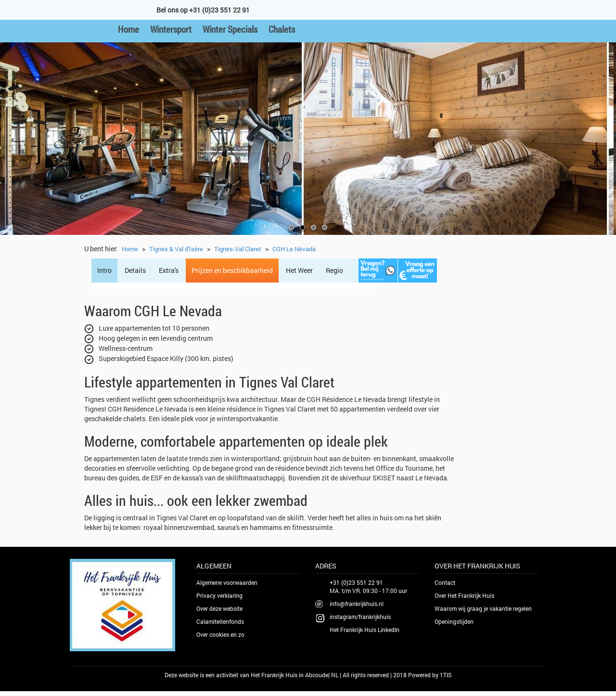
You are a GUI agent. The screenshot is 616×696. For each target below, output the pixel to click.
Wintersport (171, 29)
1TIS (446, 675)
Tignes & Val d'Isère (176, 249)
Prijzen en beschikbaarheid (232, 270)
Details (135, 270)
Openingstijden (454, 621)
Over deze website (219, 608)
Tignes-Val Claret (238, 249)
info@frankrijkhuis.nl (357, 604)
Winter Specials (230, 29)
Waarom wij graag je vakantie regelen (483, 608)
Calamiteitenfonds (220, 621)
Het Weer (299, 270)
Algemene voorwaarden (227, 582)
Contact (445, 582)
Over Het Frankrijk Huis (464, 595)
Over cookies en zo (220, 634)
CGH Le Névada (294, 249)
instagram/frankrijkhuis (360, 617)
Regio (334, 270)
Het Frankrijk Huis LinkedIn (365, 630)
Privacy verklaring (219, 595)
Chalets (282, 29)
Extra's (169, 270)
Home (128, 29)
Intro (104, 270)
